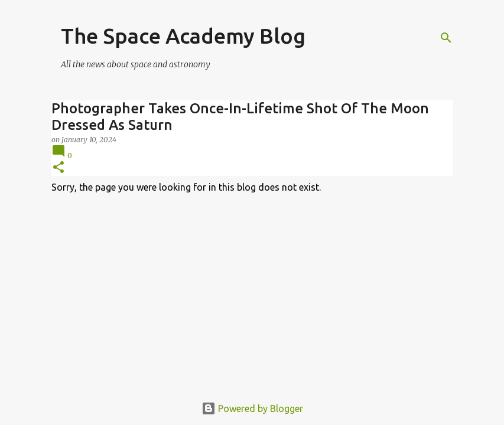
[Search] (446, 38)
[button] (58, 168)
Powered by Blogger (252, 408)
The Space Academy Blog (183, 36)
